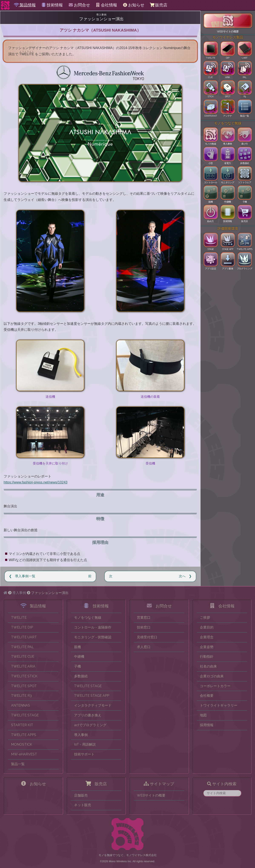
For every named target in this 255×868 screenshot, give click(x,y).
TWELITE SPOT (24, 686)
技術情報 (52, 5)
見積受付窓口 (147, 637)
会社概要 (207, 696)
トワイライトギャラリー (219, 705)
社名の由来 (208, 666)
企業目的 (207, 627)
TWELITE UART (24, 637)
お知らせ (133, 5)
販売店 (159, 5)
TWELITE (19, 618)
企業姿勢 (207, 647)
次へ (182, 576)
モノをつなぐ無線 (88, 618)
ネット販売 (83, 805)
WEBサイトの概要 (151, 795)
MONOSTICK (22, 744)
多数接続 (81, 676)
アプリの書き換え (88, 715)
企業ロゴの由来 (212, 676)
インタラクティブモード (93, 705)
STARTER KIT (22, 725)
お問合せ (79, 5)
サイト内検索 (222, 784)
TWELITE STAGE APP (92, 696)
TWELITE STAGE (25, 715)
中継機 (79, 657)
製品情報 (25, 5)
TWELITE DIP (22, 627)
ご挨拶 (205, 618)
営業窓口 (144, 618)
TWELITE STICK (24, 676)
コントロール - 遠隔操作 (93, 627)
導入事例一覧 (25, 576)
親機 (77, 647)
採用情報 (207, 725)
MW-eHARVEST (24, 754)
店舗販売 (81, 795)
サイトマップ (159, 784)
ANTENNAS (21, 705)
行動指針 (207, 657)
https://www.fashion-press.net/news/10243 (36, 482)
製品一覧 (18, 764)
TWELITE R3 (21, 696)
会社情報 (106, 5)
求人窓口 (144, 647)
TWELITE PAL (22, 647)
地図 (203, 715)
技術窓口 (144, 627)
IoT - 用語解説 (85, 744)
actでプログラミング (90, 725)
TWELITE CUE (23, 657)
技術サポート (84, 754)
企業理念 (207, 637)
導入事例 (19, 593)
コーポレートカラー (215, 686)
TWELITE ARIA (23, 666)
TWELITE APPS (24, 735)
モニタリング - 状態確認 (93, 637)
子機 (77, 666)
